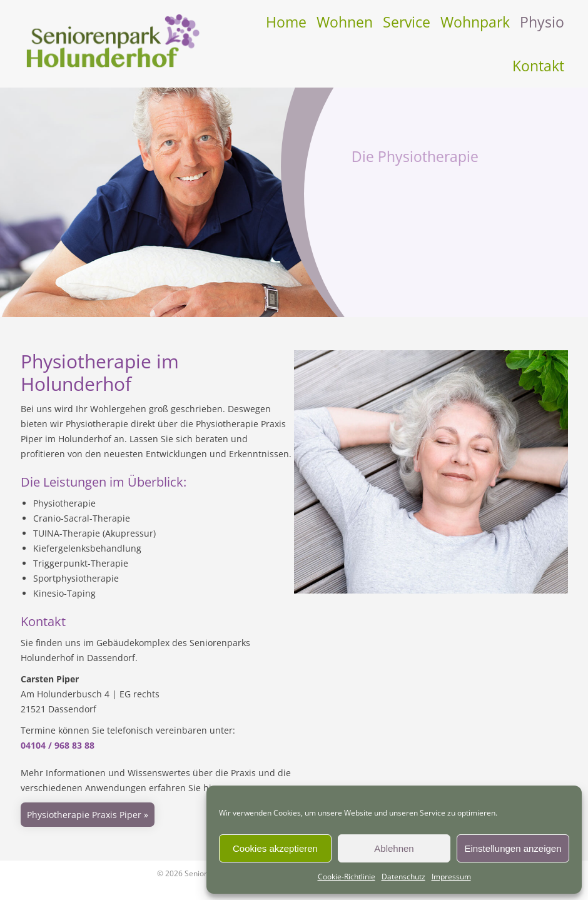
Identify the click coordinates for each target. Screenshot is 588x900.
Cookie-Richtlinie (347, 877)
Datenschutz (403, 877)
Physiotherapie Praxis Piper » (88, 815)
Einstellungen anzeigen (513, 848)
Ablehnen (394, 848)
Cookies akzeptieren (275, 848)
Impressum (451, 877)
